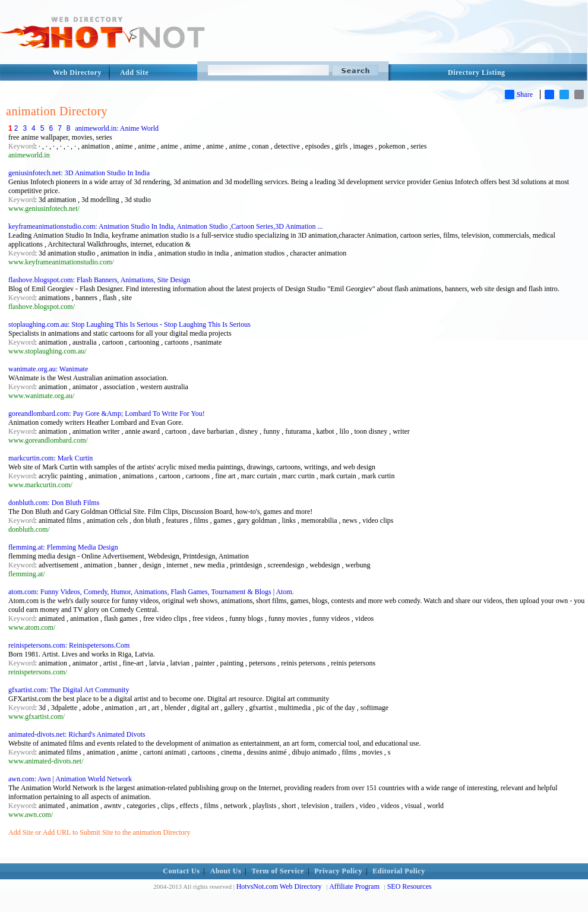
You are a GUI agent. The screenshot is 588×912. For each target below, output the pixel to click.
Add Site (134, 72)
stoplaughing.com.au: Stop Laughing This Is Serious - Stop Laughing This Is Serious (129, 324)
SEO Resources (410, 886)
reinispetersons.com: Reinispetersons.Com (69, 645)
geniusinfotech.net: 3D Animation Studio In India (79, 173)
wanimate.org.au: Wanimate (48, 369)
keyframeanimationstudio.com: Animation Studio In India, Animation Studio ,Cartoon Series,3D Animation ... (166, 226)
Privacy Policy (338, 871)
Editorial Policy (399, 871)
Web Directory (77, 72)
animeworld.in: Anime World (117, 128)
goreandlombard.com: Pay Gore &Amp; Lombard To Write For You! (107, 414)
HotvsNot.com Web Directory (279, 886)
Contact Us (181, 871)
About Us (226, 871)
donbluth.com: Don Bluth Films (54, 503)
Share (519, 94)
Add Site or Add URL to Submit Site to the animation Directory (99, 832)
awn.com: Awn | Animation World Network (70, 779)
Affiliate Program (354, 886)
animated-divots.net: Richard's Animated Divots (77, 734)
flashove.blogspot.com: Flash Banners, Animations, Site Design (99, 280)
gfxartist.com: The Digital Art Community (69, 690)
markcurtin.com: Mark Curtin (50, 458)
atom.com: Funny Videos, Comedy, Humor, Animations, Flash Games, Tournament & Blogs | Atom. (151, 592)
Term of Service (278, 871)
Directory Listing (477, 72)
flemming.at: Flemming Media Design (63, 547)
